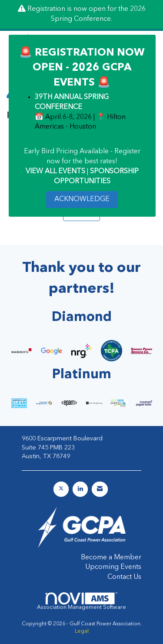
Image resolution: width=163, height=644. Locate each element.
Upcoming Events (113, 567)
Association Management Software (81, 601)
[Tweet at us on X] (61, 489)
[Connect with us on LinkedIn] (80, 489)
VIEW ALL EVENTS (55, 172)
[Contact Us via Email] (100, 489)
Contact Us (124, 577)
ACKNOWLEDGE (82, 199)
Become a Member (111, 558)
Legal (82, 631)
